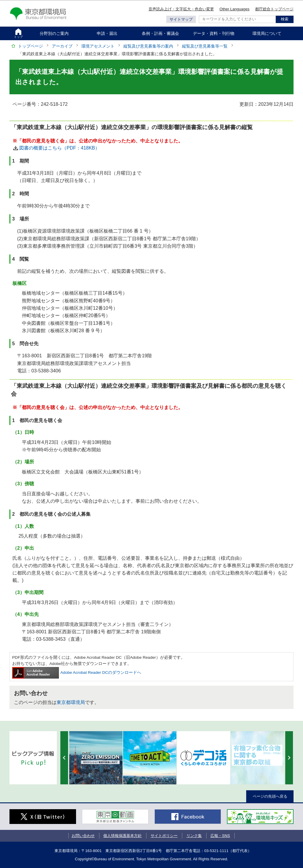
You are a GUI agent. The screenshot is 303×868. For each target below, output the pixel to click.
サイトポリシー (164, 836)
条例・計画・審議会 (160, 33)
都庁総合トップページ (274, 9)
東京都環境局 (71, 702)
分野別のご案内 (54, 33)
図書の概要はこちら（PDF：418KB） (59, 148)
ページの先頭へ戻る (270, 796)
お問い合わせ (83, 836)
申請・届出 (107, 33)
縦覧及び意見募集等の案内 (148, 46)
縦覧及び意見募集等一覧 (205, 46)
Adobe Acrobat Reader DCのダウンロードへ (77, 673)
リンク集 (194, 836)
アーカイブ (62, 46)
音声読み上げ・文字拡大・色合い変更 (181, 9)
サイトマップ (181, 19)
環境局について (267, 33)
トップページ (30, 46)
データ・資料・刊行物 (214, 33)
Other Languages (234, 9)
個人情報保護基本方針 (123, 836)
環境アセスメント (98, 46)
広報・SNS (220, 836)
